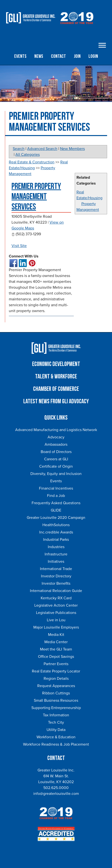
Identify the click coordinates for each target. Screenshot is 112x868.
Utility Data (56, 730)
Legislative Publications (56, 613)
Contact (58, 56)
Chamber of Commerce (56, 389)
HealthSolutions (56, 525)
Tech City (56, 722)
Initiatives (56, 562)
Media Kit (56, 635)
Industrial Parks (56, 540)
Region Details (56, 679)
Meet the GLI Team (56, 649)
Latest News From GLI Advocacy (56, 401)
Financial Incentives (56, 488)
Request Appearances (56, 686)
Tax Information (56, 715)
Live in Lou (56, 620)
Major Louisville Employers (56, 627)
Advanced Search (42, 149)
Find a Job (56, 496)
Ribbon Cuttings (56, 693)
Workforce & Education (56, 737)
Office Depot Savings (56, 657)
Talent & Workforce (56, 377)
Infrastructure (56, 554)
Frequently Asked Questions (56, 503)
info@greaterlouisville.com (56, 794)
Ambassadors (56, 444)
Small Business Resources (56, 700)
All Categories (28, 155)
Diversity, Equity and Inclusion (56, 474)
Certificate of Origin (56, 466)
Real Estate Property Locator (56, 671)
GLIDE (56, 510)
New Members (72, 149)
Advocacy (56, 437)
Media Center (56, 642)
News (39, 56)
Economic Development (56, 364)
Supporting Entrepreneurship (56, 708)
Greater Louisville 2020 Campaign (56, 518)
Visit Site (19, 246)
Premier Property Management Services (36, 197)
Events (20, 56)
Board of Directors (56, 452)
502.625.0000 (56, 788)
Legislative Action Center (56, 605)
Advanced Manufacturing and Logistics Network (56, 430)
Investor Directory (56, 576)
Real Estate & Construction (32, 162)
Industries (56, 547)
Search (19, 149)
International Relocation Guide (56, 591)
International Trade (56, 569)
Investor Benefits (56, 583)
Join (77, 56)
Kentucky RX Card (56, 598)
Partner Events (56, 664)
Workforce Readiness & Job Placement (56, 744)
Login (93, 56)
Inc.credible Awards (56, 532)
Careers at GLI (56, 459)
